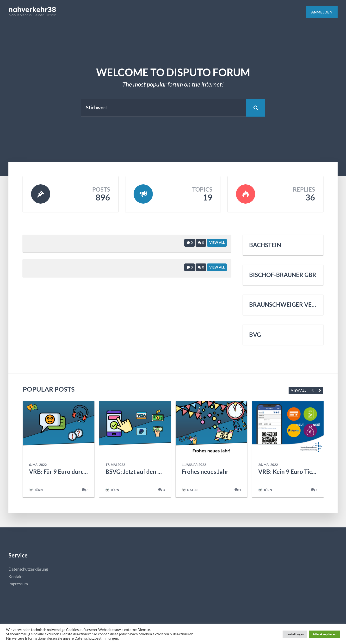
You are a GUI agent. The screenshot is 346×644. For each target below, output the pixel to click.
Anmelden (322, 12)
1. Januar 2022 (194, 465)
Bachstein (265, 245)
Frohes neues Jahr (205, 472)
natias (190, 490)
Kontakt (16, 577)
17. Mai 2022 (115, 465)
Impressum (18, 584)
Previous (312, 390)
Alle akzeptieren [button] (325, 634)
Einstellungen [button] (295, 634)
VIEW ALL (299, 390)
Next (320, 390)
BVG (255, 335)
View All (217, 242)
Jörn (36, 490)
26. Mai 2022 (268, 465)
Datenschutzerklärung (28, 569)
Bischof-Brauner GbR (283, 275)
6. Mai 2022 (38, 465)
